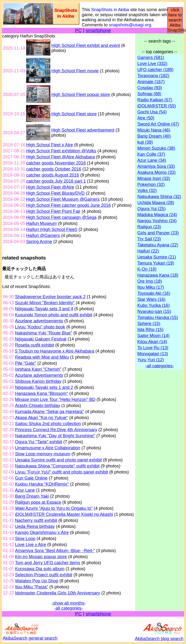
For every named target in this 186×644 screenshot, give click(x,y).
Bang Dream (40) (154, 136)
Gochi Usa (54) (152, 112)
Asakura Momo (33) (156, 172)
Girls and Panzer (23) (158, 233)
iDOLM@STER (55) (157, 106)
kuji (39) (145, 142)
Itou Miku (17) (151, 287)
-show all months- (68, 603)
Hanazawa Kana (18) (158, 275)
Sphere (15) (149, 324)
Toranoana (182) (153, 76)
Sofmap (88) (149, 94)
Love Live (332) (152, 64)
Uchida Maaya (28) (156, 203)
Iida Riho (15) (150, 330)
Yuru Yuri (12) (151, 360)
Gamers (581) (151, 58)
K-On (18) (147, 269)
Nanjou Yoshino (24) (157, 221)
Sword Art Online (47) (158, 124)
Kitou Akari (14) (152, 342)
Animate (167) (151, 82)
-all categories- (69, 608)
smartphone (98, 30)
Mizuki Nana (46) (154, 130)
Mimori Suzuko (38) (156, 148)
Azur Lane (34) (152, 160)
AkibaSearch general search (30, 636)
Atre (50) (146, 118)
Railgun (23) (149, 227)
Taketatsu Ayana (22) (158, 245)
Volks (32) (147, 191)
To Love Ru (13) (153, 348)
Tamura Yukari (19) (156, 263)
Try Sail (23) (149, 239)
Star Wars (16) (151, 299)
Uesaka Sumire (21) (157, 257)
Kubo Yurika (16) (154, 305)
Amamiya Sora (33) (156, 166)
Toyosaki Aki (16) (154, 293)
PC (78, 30)
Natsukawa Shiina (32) (159, 197)
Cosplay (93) (150, 88)
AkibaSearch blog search (159, 636)
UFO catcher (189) (155, 70)
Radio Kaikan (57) (155, 100)
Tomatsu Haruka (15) (158, 318)
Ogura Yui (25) (151, 209)
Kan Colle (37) (151, 154)
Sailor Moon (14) (153, 336)
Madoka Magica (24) (157, 215)
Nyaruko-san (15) (154, 311)
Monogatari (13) (153, 354)
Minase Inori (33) (154, 178)
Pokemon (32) (151, 185)
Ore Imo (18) (150, 281)
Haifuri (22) (148, 251)
